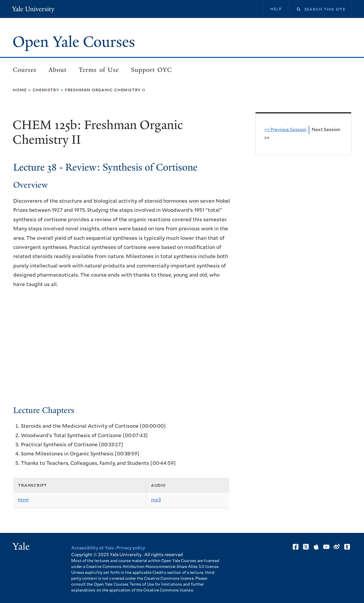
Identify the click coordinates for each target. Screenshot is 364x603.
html (23, 500)
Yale (21, 546)
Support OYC (151, 70)
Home (20, 90)
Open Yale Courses (74, 42)
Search (295, 9)
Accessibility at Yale (92, 548)
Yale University (33, 9)
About (58, 70)
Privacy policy (131, 548)
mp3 (156, 500)
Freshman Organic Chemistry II (105, 90)
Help (276, 9)
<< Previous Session (285, 130)
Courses (25, 70)
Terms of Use (99, 70)
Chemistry (46, 90)
